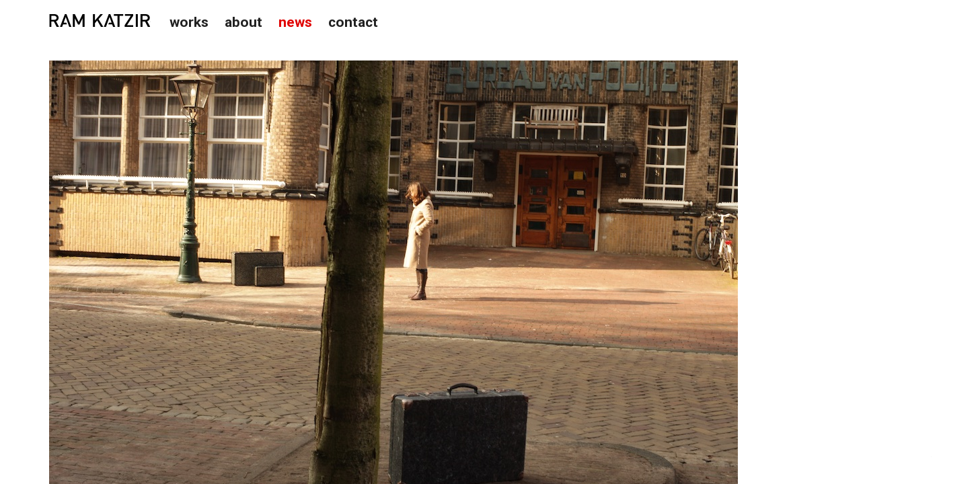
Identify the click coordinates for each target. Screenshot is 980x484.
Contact (353, 22)
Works (189, 22)
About (243, 22)
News (295, 22)
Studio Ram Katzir (100, 21)
